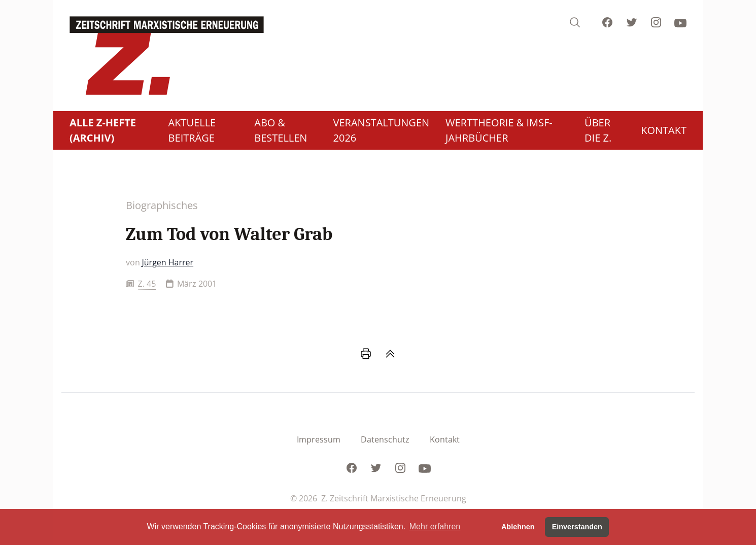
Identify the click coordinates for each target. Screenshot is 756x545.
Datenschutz (385, 439)
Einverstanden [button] (577, 527)
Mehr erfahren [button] (435, 526)
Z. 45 (147, 284)
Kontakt (445, 439)
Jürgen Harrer (168, 262)
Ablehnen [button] (518, 527)
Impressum (319, 439)
